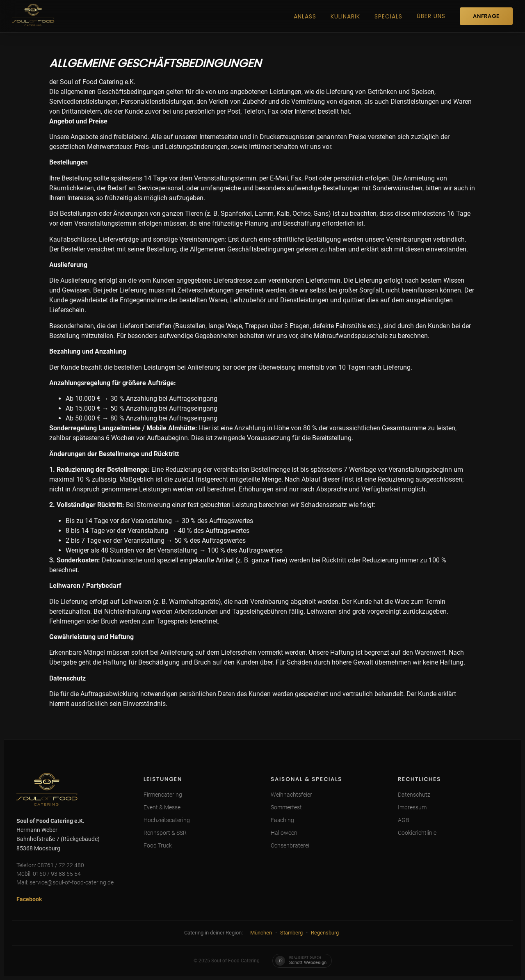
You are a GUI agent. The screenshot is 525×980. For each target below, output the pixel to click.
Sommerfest (286, 807)
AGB (404, 820)
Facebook (29, 899)
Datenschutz (414, 795)
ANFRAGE (486, 16)
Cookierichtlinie (417, 833)
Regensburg (325, 933)
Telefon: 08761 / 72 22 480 (50, 865)
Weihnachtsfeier (291, 795)
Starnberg (291, 933)
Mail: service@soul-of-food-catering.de (65, 882)
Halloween (284, 833)
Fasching (282, 820)
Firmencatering (163, 795)
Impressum (412, 807)
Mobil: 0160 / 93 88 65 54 (49, 874)
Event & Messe (162, 807)
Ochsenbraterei (290, 845)
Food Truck (158, 845)
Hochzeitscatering (167, 820)
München (261, 933)
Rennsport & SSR (165, 833)
